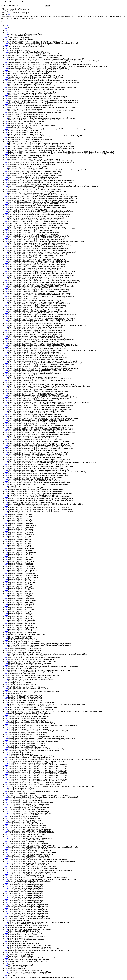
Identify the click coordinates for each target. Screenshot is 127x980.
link (9, 14)
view (6, 25)
